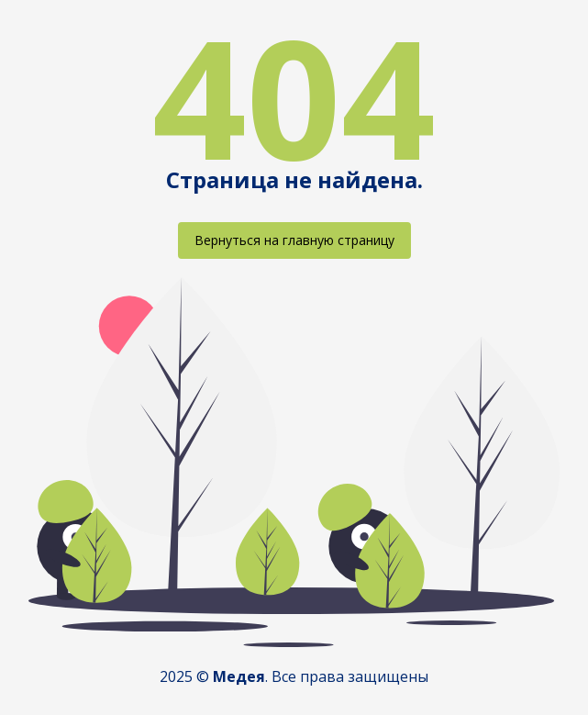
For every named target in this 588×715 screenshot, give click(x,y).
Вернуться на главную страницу (294, 240)
